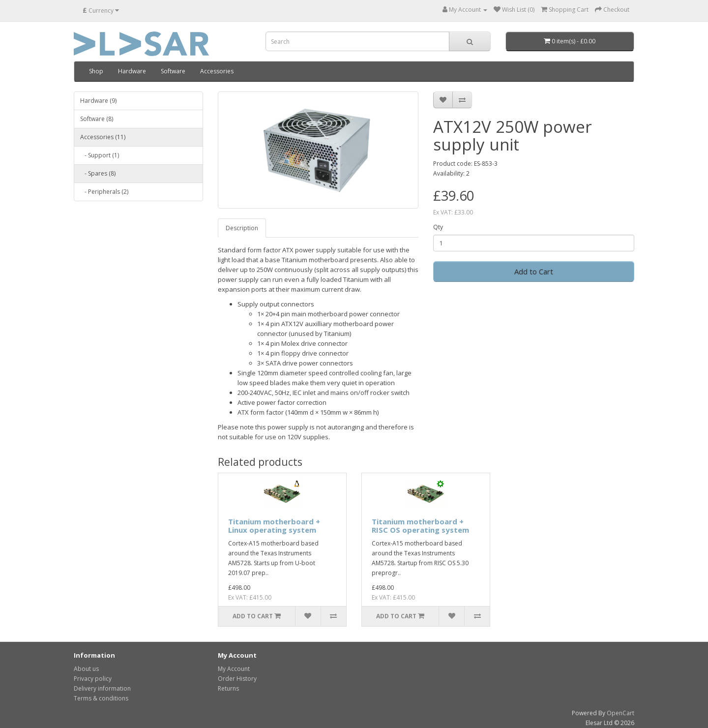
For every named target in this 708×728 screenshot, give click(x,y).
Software (173, 71)
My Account (234, 669)
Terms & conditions (101, 698)
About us (86, 669)
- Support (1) (100, 155)
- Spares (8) (98, 173)
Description (242, 228)
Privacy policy (93, 679)
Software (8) (97, 119)
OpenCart (620, 713)
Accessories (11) (103, 137)
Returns (228, 688)
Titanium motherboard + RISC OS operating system (420, 526)
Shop (96, 71)
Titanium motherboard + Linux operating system (274, 526)
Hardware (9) (98, 101)
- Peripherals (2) (104, 192)
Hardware (132, 71)
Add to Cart (534, 272)
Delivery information (102, 688)
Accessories (217, 71)
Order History (237, 679)
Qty (438, 227)
